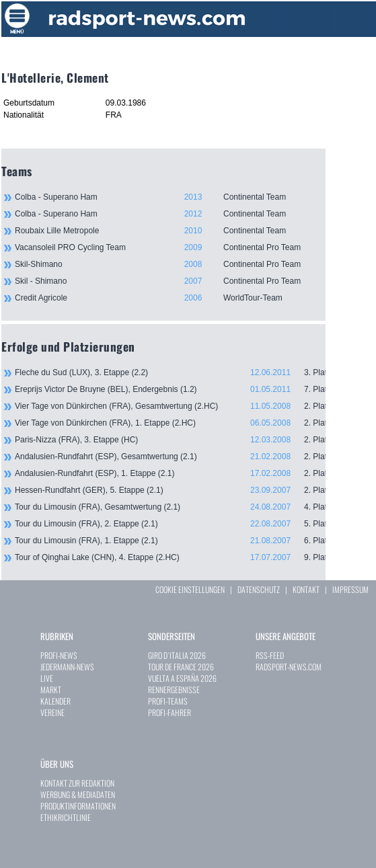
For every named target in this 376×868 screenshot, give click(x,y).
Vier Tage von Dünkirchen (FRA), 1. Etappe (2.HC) (170, 423)
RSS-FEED (270, 655)
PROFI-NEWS (59, 655)
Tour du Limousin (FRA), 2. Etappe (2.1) (170, 524)
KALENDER (55, 701)
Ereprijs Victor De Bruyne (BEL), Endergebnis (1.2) (170, 389)
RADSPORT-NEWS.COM (289, 667)
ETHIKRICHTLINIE (66, 817)
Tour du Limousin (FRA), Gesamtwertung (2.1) (170, 507)
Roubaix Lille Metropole (170, 231)
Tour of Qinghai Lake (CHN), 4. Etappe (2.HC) (170, 557)
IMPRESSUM (350, 589)
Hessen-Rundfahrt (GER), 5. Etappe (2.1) (170, 490)
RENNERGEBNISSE (174, 689)
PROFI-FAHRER (170, 712)
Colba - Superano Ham (170, 197)
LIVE (47, 678)
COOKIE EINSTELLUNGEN (190, 589)
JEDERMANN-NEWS (67, 667)
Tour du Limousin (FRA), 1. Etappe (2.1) (170, 541)
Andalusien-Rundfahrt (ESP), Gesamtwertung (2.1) (170, 457)
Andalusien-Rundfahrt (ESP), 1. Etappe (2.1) (170, 473)
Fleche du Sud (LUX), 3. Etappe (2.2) (170, 372)
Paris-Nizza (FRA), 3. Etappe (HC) (170, 440)
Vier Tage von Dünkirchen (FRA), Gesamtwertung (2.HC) (170, 406)
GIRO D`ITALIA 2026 (177, 655)
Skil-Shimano (170, 264)
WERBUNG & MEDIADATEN (78, 794)
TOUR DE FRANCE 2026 (181, 667)
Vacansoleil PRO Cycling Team (170, 247)
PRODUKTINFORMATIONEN (78, 806)
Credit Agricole (170, 298)
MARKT (51, 689)
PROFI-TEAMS (168, 701)
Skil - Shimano (170, 281)
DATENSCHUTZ (259, 589)
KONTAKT (306, 589)
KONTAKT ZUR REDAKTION (77, 783)
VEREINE (52, 712)
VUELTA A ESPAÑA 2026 (182, 678)
